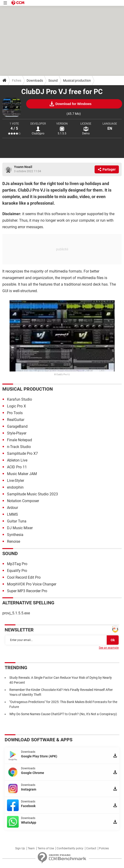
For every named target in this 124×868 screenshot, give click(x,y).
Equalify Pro (17, 571)
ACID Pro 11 (17, 467)
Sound (53, 80)
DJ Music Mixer (20, 528)
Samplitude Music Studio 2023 (32, 494)
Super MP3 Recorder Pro (27, 591)
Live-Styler (16, 481)
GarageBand (17, 426)
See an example (109, 648)
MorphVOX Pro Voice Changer (32, 584)
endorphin (15, 487)
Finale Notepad (19, 440)
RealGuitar (16, 420)
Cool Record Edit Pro (24, 577)
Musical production (77, 80)
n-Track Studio (19, 447)
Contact (91, 848)
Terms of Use (46, 848)
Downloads (35, 80)
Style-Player (17, 433)
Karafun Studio (19, 399)
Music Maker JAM (22, 474)
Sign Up (20, 848)
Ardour (12, 508)
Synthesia (15, 535)
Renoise (14, 541)
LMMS (12, 514)
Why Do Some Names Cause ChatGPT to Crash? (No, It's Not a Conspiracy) (63, 714)
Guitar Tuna (17, 521)
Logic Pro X (16, 406)
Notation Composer (23, 501)
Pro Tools (15, 413)
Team (31, 848)
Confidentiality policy (70, 848)
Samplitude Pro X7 (22, 453)
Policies (104, 848)
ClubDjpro (38, 133)
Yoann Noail (23, 167)
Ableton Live (17, 460)
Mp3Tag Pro (17, 564)
